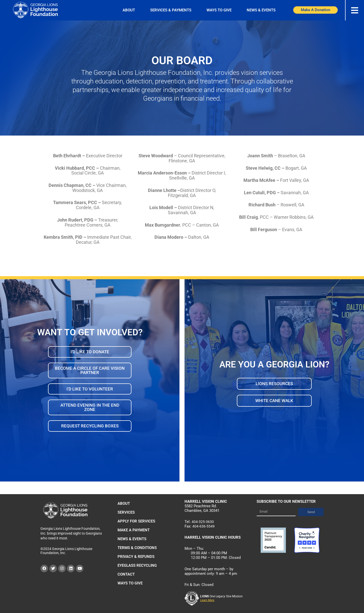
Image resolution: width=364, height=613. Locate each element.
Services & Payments (171, 10)
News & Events (261, 10)
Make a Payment (134, 530)
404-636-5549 (203, 526)
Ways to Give (219, 10)
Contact (126, 574)
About (129, 10)
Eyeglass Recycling (137, 565)
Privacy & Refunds (136, 557)
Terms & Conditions (137, 548)
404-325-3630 (203, 522)
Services (126, 512)
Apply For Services (136, 521)
